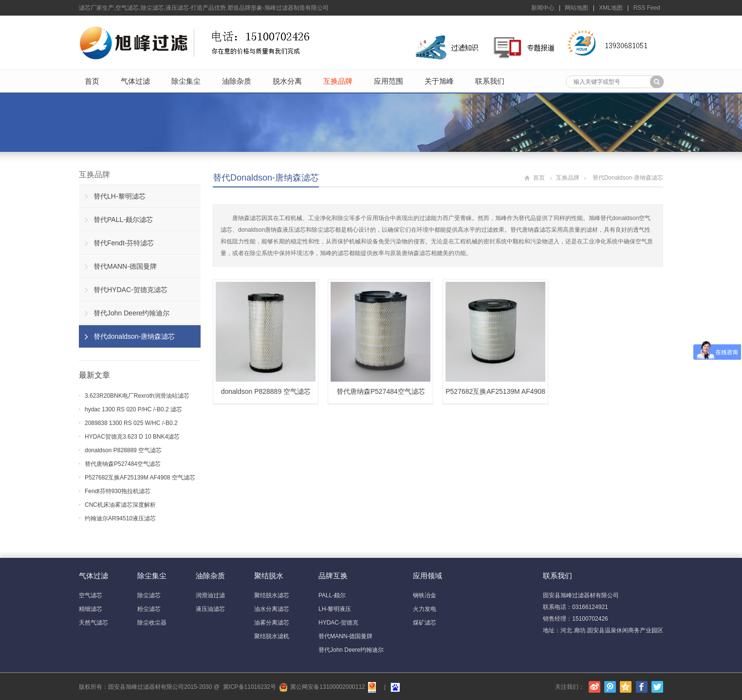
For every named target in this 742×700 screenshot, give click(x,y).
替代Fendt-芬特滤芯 (124, 243)
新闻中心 (543, 8)
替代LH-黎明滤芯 (120, 196)
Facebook (642, 687)
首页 (92, 81)
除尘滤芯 (149, 595)
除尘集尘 (186, 81)
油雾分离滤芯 (272, 623)
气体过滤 (135, 81)
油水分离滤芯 (272, 609)
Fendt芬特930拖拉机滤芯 (118, 491)
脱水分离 (287, 81)
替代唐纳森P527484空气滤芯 (123, 464)
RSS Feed (647, 8)
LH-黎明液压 (335, 609)
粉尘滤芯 (149, 609)
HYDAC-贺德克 (338, 623)
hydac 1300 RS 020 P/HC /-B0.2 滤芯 (133, 409)
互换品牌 (338, 81)
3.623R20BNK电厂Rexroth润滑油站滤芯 (137, 396)
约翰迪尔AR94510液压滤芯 (120, 518)
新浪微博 (594, 687)
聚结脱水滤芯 (272, 595)
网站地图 (576, 8)
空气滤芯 (91, 595)
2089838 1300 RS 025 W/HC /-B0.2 (131, 423)
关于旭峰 (439, 81)
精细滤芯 (91, 609)
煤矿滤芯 (425, 623)
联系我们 (490, 81)
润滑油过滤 (210, 595)
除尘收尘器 (152, 623)
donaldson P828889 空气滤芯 (123, 450)
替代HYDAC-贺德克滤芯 (130, 290)
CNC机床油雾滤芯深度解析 (120, 505)
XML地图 (611, 8)
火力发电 (425, 609)
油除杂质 (237, 81)
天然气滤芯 (93, 623)
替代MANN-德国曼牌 (125, 266)
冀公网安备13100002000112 (327, 687)
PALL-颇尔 (332, 595)
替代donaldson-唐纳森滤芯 (266, 178)
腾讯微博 (610, 687)
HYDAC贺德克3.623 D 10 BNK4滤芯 (132, 437)
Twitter (657, 687)
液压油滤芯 (210, 609)
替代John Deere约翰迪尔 (131, 313)
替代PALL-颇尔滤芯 (123, 220)
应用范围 (389, 81)
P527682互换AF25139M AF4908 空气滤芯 (140, 478)
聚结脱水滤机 (272, 636)
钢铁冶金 (425, 595)
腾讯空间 (626, 687)
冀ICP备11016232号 (250, 687)
